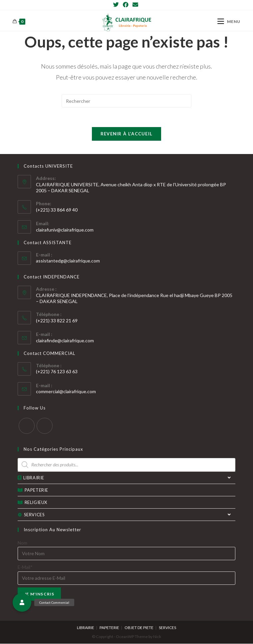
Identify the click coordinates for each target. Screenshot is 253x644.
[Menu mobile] (229, 21)
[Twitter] (117, 5)
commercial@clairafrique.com (66, 392)
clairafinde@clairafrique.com (65, 341)
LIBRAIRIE (126, 478)
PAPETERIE (33, 490)
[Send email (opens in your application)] (135, 5)
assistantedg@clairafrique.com (68, 261)
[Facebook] (126, 5)
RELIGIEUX (32, 503)
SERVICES (126, 515)
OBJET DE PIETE (139, 628)
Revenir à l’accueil (127, 134)
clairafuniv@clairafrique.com (65, 230)
